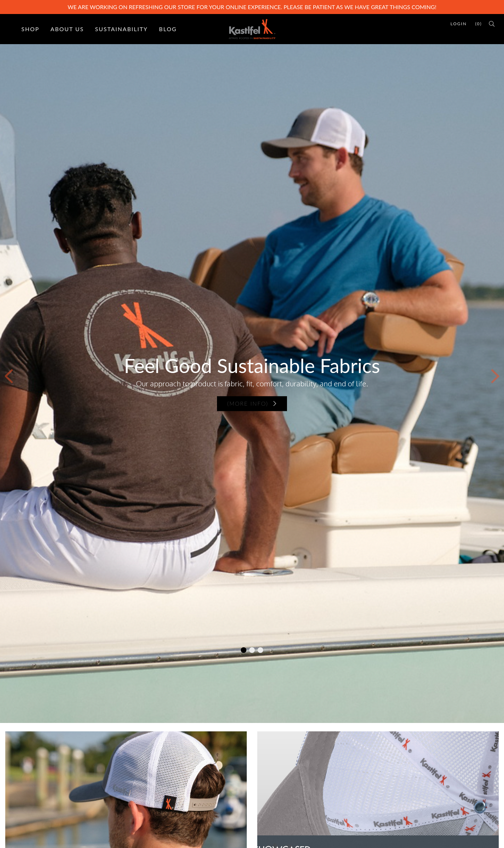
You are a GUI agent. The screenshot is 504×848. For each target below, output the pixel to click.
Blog (168, 29)
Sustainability (122, 29)
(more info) (252, 404)
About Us (67, 29)
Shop (30, 29)
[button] (9, 376)
